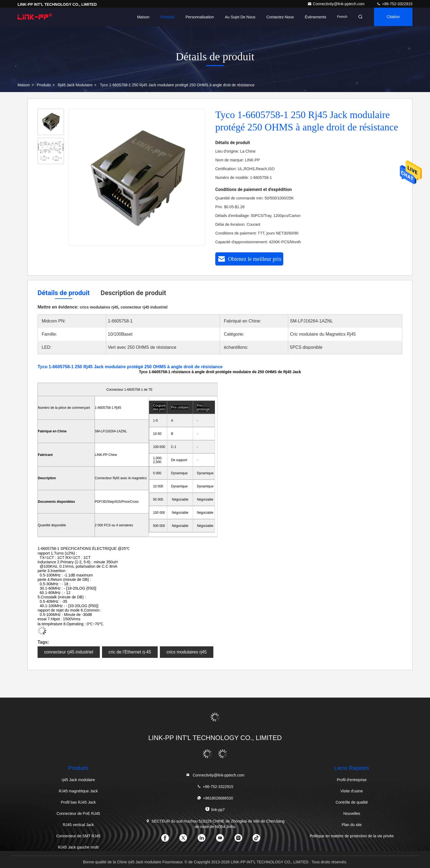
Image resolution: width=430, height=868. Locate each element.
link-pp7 (215, 809)
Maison (142, 17)
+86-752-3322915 (394, 4)
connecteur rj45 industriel (69, 652)
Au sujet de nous (238, 17)
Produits (166, 17)
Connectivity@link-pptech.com (336, 4)
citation (393, 17)
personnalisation (198, 17)
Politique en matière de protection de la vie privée (352, 836)
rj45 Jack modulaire (75, 85)
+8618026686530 (215, 798)
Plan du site (352, 825)
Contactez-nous (278, 17)
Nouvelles (352, 813)
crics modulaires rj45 (187, 652)
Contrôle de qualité (352, 802)
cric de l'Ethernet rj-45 (130, 652)
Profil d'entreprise (352, 780)
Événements (314, 17)
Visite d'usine (352, 791)
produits (44, 85)
